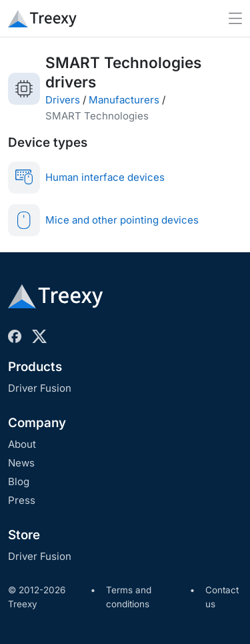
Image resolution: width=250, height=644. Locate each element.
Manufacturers (124, 100)
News (21, 463)
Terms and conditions (129, 597)
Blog (19, 481)
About (22, 444)
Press (22, 500)
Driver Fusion (40, 388)
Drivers (63, 100)
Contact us (222, 597)
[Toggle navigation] (235, 18)
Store (24, 535)
